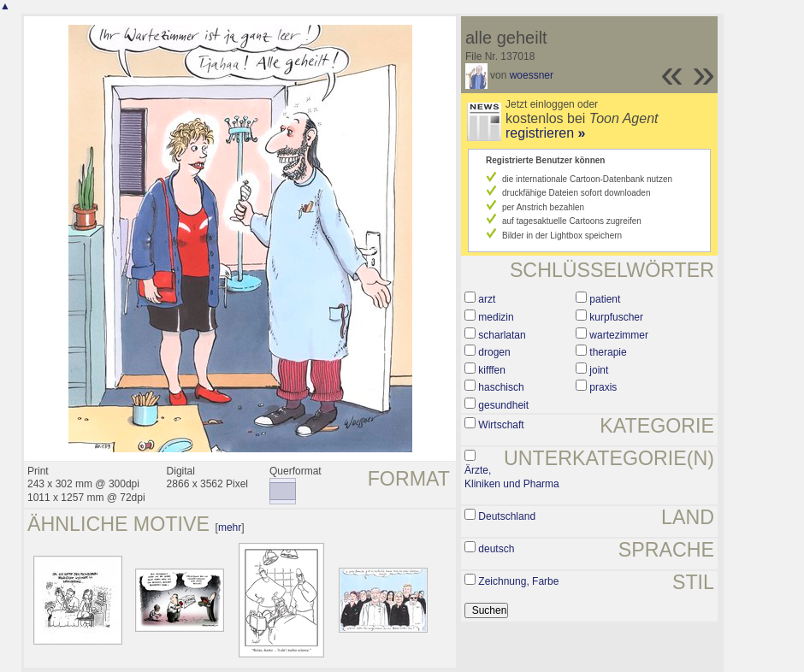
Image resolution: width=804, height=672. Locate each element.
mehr (230, 528)
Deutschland (507, 516)
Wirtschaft (501, 425)
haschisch (501, 387)
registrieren (545, 133)
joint (599, 370)
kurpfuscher (616, 317)
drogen (494, 352)
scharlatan (502, 335)
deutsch (496, 549)
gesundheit (503, 405)
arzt (487, 299)
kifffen (492, 370)
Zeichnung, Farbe (518, 581)
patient (605, 299)
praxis (603, 387)
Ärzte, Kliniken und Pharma (512, 477)
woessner (532, 75)
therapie (608, 352)
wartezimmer (619, 335)
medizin (496, 317)
